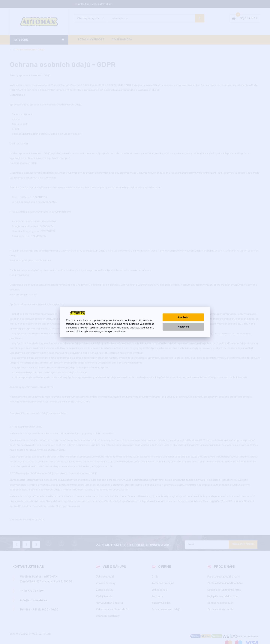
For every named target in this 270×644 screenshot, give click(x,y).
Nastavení (183, 327)
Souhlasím (183, 317)
